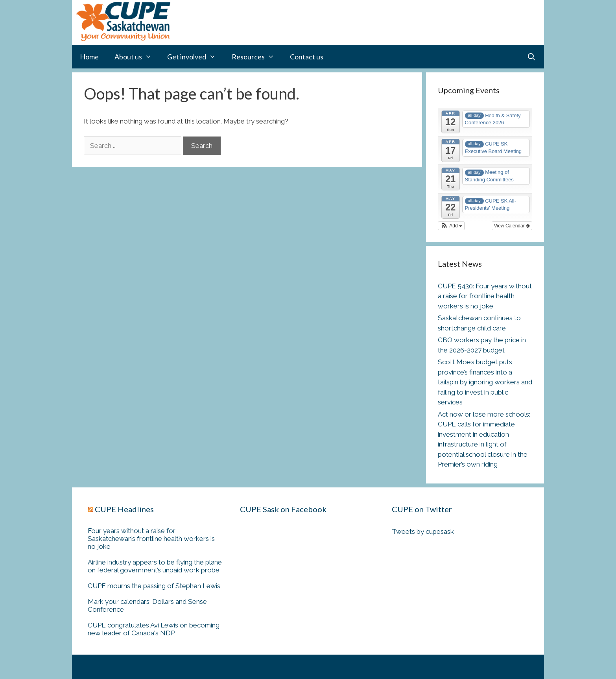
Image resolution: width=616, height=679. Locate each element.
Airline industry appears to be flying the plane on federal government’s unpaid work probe (155, 566)
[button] (451, 226)
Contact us (307, 57)
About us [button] (137, 57)
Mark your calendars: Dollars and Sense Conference (147, 605)
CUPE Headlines (124, 509)
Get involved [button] (195, 57)
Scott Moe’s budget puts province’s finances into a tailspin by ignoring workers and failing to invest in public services (485, 382)
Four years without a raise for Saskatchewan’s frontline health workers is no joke (151, 539)
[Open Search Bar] (532, 57)
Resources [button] (257, 57)
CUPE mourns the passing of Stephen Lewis (154, 586)
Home (89, 57)
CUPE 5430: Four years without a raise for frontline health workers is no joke (485, 296)
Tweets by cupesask (423, 531)
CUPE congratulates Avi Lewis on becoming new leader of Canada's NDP (154, 629)
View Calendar (512, 226)
